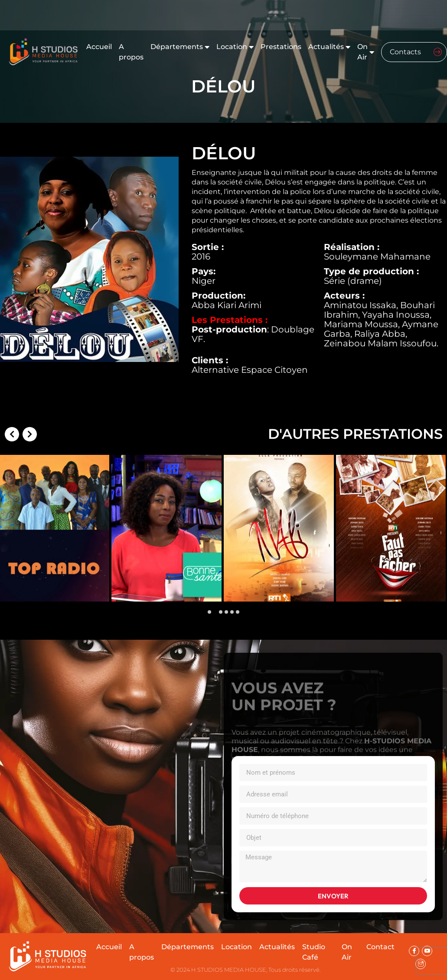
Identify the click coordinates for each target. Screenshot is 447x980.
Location (235, 47)
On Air (366, 52)
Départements (180, 47)
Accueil (99, 47)
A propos (131, 52)
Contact (380, 947)
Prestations (281, 47)
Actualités (329, 47)
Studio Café (314, 952)
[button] (209, 612)
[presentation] (13, 531)
